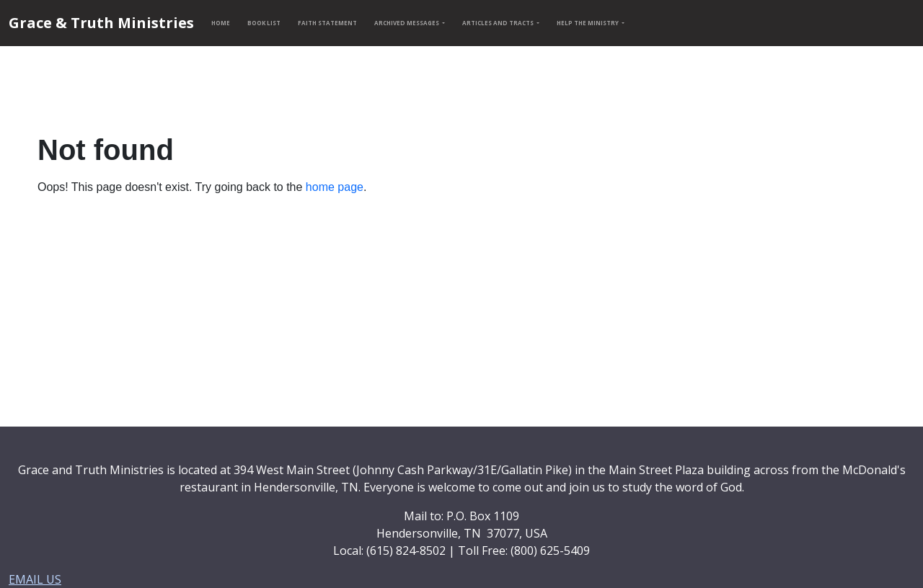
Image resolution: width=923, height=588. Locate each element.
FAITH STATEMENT (327, 23)
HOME (221, 23)
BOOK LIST (264, 23)
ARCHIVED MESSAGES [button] (407, 23)
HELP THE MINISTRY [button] (588, 23)
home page (335, 187)
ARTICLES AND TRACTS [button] (499, 23)
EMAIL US (35, 579)
